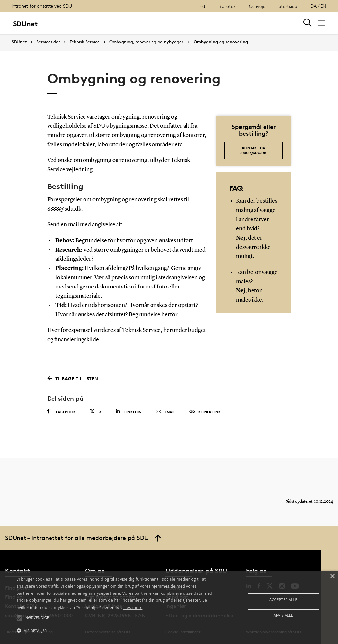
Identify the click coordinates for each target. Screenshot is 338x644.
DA (313, 6)
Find (201, 6)
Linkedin (129, 411)
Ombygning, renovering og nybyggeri (147, 42)
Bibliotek (227, 6)
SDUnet (19, 42)
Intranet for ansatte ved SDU (42, 6)
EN (323, 6)
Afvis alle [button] (284, 615)
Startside (288, 6)
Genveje (257, 6)
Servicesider (48, 42)
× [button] (332, 576)
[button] (116, 631)
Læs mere (133, 608)
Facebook (62, 412)
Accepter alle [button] (283, 600)
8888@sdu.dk (64, 209)
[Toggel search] (307, 23)
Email (166, 412)
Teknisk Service (85, 42)
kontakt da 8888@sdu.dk (253, 150)
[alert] (169, 607)
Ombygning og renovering (221, 42)
